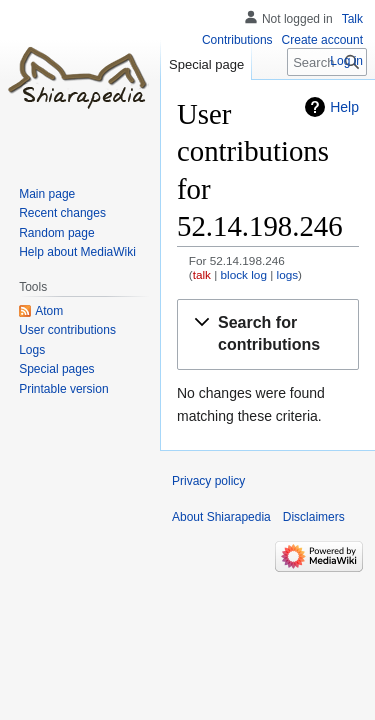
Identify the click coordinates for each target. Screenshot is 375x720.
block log (244, 274)
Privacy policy (208, 481)
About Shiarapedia (221, 517)
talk (202, 274)
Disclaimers (314, 517)
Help (344, 107)
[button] (268, 335)
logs (288, 274)
